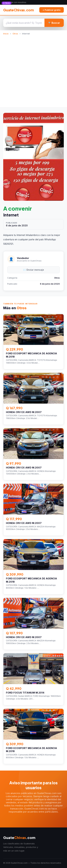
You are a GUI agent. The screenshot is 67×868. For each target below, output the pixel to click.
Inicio (6, 34)
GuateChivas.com (19, 10)
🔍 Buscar (54, 23)
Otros (15, 34)
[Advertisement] (33, 70)
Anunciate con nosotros (15, 2)
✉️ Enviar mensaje (34, 270)
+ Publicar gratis (52, 10)
